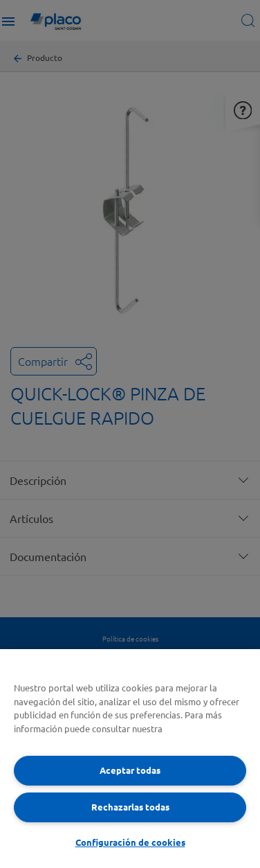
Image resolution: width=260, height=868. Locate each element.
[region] (130, 759)
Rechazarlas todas (130, 807)
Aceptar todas (130, 770)
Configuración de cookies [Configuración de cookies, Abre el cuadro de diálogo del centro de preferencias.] (130, 842)
